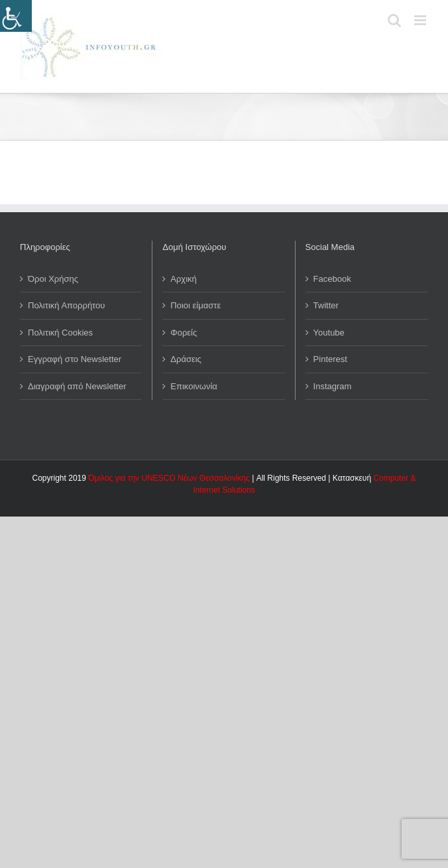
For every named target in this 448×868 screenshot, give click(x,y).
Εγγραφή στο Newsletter (75, 359)
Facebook (332, 279)
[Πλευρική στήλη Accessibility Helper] (16, 16)
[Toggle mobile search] (394, 20)
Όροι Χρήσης (53, 279)
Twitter (326, 305)
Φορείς (184, 333)
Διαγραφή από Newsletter (77, 386)
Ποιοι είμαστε (196, 305)
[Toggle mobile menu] (421, 20)
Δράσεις (186, 359)
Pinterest (330, 359)
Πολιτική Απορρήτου (66, 305)
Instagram (333, 386)
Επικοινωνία (194, 386)
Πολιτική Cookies (60, 333)
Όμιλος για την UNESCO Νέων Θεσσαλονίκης (169, 478)
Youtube (329, 333)
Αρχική (184, 279)
